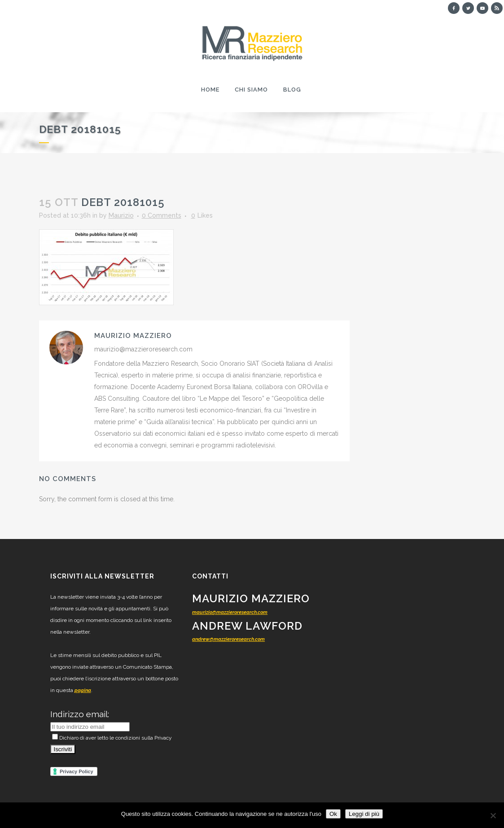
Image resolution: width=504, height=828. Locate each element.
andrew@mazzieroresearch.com (228, 639)
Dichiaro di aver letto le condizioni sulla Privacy (112, 738)
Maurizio (121, 215)
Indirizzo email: (80, 714)
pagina (83, 690)
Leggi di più (364, 814)
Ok (333, 814)
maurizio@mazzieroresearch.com (230, 612)
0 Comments (162, 215)
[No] (493, 815)
